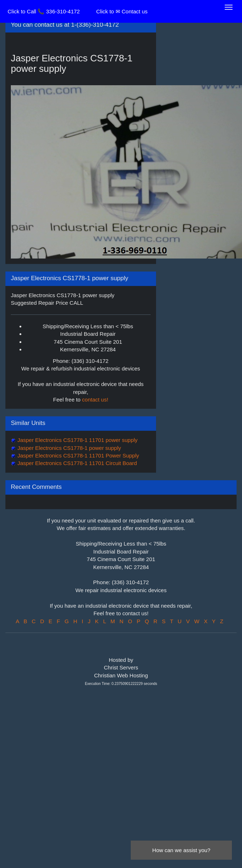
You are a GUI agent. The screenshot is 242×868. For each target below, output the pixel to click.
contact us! (95, 400)
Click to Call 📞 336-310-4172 (44, 11)
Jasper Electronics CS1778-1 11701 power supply (77, 440)
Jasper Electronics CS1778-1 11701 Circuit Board (76, 463)
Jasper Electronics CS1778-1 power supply (68, 448)
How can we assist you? (181, 850)
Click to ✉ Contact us (122, 11)
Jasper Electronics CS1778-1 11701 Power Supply (77, 455)
